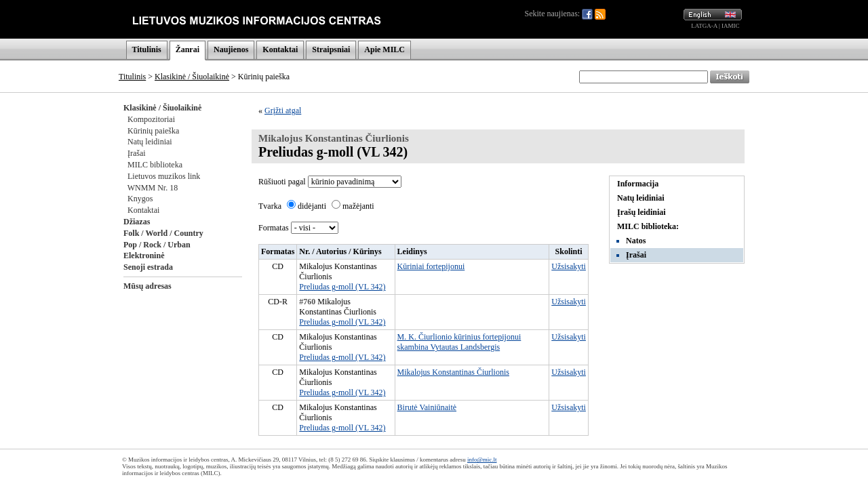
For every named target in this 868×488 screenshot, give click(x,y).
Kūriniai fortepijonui (431, 266)
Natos (636, 241)
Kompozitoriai (151, 119)
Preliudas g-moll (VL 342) (342, 287)
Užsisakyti (569, 266)
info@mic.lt (482, 460)
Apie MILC (384, 49)
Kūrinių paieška (153, 131)
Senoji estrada (148, 267)
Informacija (638, 184)
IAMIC (731, 26)
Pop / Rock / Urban (157, 245)
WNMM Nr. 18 (153, 188)
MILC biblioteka (155, 165)
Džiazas (137, 222)
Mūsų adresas (147, 286)
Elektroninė (144, 256)
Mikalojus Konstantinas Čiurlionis (453, 372)
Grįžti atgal (283, 110)
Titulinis (147, 49)
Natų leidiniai (150, 142)
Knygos (140, 199)
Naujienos (231, 49)
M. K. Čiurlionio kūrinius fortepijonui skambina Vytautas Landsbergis (459, 342)
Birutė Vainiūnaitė (427, 407)
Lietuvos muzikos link (164, 176)
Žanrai (188, 49)
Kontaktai (280, 49)
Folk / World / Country (163, 233)
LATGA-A (704, 26)
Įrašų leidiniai (642, 212)
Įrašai (137, 153)
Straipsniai (331, 49)
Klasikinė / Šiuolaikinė (192, 77)
